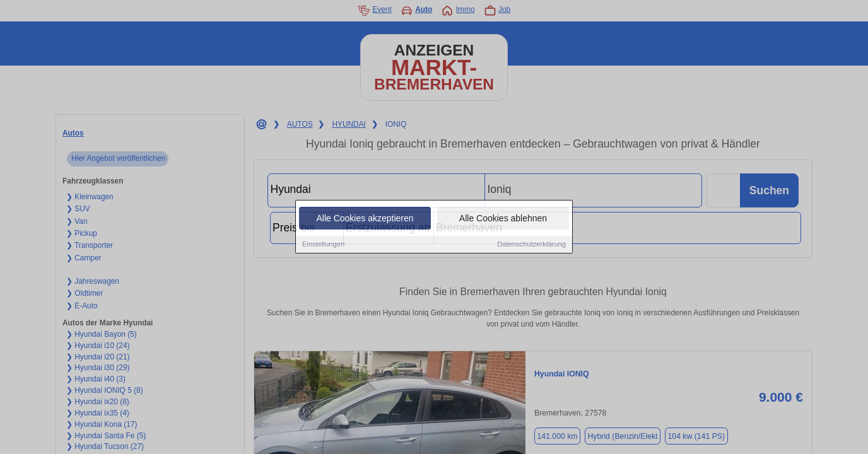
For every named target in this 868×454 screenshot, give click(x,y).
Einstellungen (323, 245)
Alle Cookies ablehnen (503, 219)
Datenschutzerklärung (531, 245)
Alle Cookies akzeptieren (365, 219)
